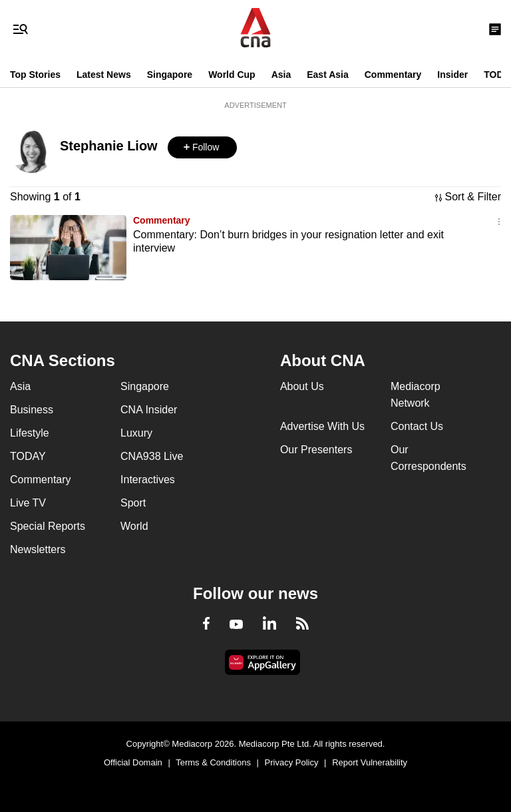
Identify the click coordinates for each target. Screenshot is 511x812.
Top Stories (35, 75)
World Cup (232, 75)
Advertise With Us (322, 426)
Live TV (28, 503)
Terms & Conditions (213, 762)
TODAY (28, 456)
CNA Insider (149, 410)
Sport (133, 503)
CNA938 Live (152, 456)
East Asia (328, 75)
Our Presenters (316, 450)
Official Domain (133, 762)
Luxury (136, 433)
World (134, 526)
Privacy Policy (292, 762)
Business (32, 410)
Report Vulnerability (370, 762)
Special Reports (48, 526)
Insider (452, 75)
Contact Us (417, 426)
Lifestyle (30, 433)
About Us (302, 386)
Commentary (393, 75)
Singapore (170, 75)
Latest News (104, 75)
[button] (202, 147)
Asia (281, 75)
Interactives (148, 480)
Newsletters (38, 549)
